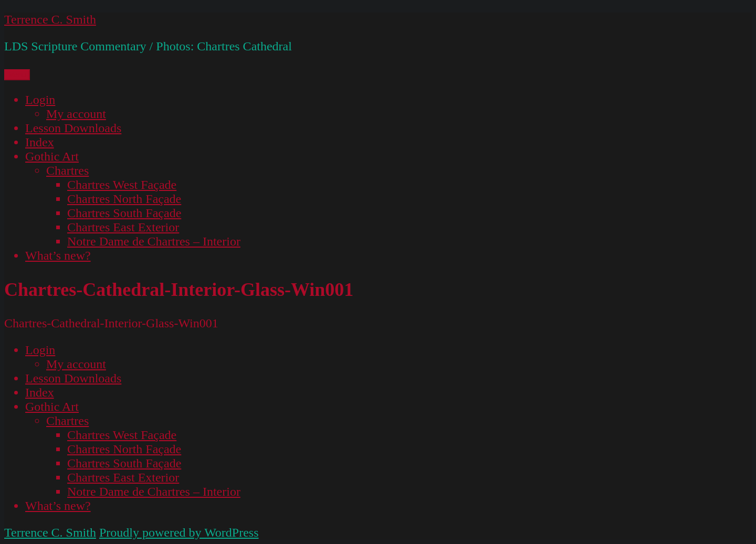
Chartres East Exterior (123, 227)
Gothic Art (52, 156)
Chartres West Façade (122, 185)
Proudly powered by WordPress (179, 532)
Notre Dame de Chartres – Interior (154, 241)
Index (40, 142)
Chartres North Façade (124, 199)
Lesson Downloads (73, 128)
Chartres (67, 170)
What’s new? (58, 255)
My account (76, 114)
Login (40, 100)
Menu (17, 75)
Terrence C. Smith (50, 19)
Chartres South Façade (124, 213)
